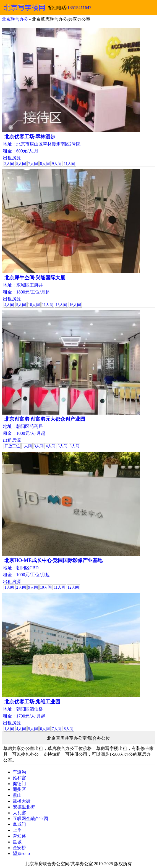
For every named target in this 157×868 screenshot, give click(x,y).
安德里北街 (24, 807)
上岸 (17, 830)
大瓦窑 (19, 813)
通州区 (19, 789)
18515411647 (79, 8)
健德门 (19, 784)
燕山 (17, 795)
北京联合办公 (15, 19)
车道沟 (19, 772)
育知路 (19, 836)
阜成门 (19, 824)
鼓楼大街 (22, 801)
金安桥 (19, 848)
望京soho (21, 853)
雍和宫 (19, 778)
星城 (17, 842)
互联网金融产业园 (30, 819)
